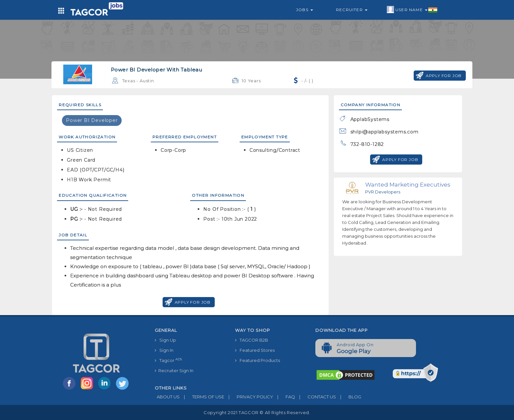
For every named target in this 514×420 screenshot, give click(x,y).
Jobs (305, 10)
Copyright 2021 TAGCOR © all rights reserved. (257, 412)
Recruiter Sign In (174, 370)
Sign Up (165, 340)
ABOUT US (167, 397)
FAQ (284, 397)
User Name (412, 10)
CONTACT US (316, 397)
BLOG (349, 397)
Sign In (164, 350)
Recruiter (352, 10)
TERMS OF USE (202, 397)
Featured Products (257, 360)
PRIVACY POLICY (249, 397)
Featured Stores (255, 350)
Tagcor (168, 360)
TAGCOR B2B (252, 340)
